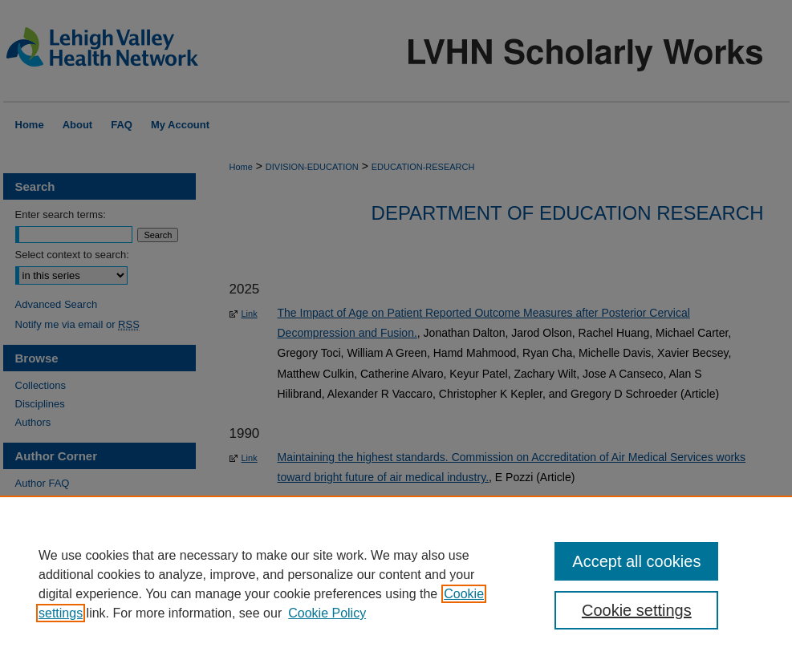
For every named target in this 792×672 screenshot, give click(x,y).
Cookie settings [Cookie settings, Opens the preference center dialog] (637, 610)
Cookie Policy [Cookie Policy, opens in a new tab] (327, 613)
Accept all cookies (636, 561)
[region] (396, 584)
